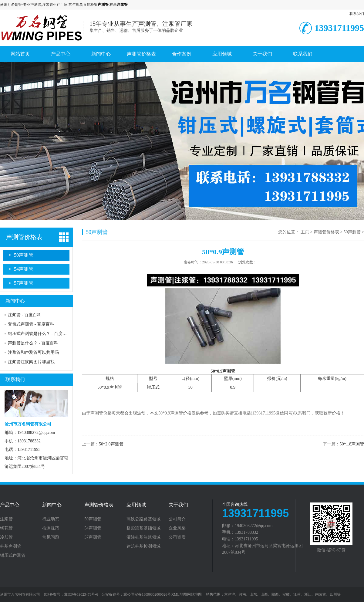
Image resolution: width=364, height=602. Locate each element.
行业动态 (51, 519)
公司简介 (177, 519)
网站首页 (20, 54)
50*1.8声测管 (352, 444)
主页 (305, 232)
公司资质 (177, 537)
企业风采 (177, 528)
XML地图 (179, 594)
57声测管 (24, 283)
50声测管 (24, 255)
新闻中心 (101, 54)
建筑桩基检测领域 (143, 546)
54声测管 (24, 269)
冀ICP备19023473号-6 (81, 594)
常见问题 (51, 537)
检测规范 (51, 528)
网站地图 (194, 594)
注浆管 (6, 519)
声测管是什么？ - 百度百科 (33, 343)
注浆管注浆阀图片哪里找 (31, 362)
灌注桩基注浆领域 (143, 537)
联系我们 (357, 14)
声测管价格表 (141, 54)
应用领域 (222, 54)
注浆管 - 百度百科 (25, 315)
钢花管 (6, 528)
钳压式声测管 (13, 556)
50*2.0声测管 (111, 444)
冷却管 (6, 537)
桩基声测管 (11, 546)
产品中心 (61, 54)
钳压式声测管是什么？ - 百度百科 (39, 334)
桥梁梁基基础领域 (143, 528)
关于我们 (262, 54)
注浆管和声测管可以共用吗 (33, 352)
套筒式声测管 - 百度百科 (31, 324)
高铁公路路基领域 (143, 519)
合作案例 (182, 54)
